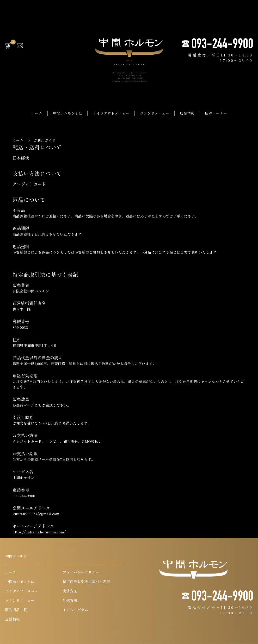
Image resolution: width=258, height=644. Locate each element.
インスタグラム (75, 610)
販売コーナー (216, 113)
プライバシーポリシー (81, 572)
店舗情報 (187, 113)
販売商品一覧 (16, 610)
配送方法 (70, 600)
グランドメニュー (155, 113)
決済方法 (70, 591)
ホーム (37, 113)
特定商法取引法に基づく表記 (86, 582)
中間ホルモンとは (67, 113)
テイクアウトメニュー (111, 113)
